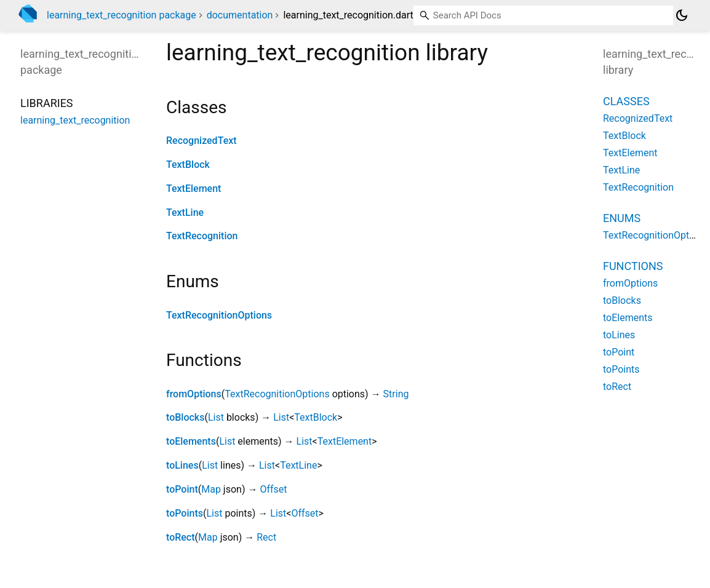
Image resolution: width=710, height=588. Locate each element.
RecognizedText (201, 141)
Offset (273, 489)
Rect (266, 537)
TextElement (193, 189)
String (396, 394)
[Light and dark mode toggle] (682, 15)
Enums (622, 218)
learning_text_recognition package (122, 15)
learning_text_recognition (75, 120)
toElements (191, 441)
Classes (626, 101)
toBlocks (185, 417)
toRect (181, 537)
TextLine (185, 213)
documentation (240, 15)
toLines (182, 465)
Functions (633, 266)
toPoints (185, 513)
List (216, 417)
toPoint (182, 489)
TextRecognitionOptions (219, 315)
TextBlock (188, 165)
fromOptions (194, 394)
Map (211, 489)
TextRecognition (202, 236)
